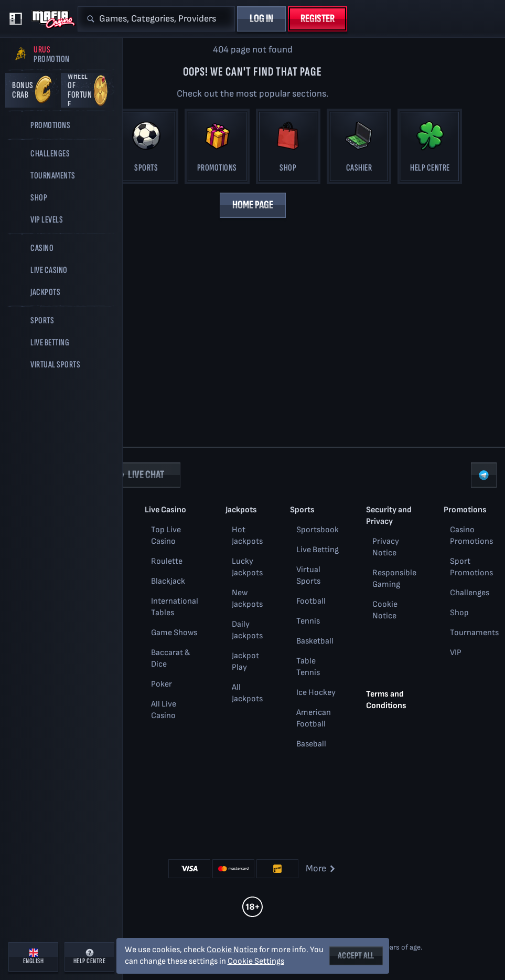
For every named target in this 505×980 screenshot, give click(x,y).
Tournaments (474, 633)
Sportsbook (318, 530)
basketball (315, 641)
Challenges (470, 593)
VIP (456, 653)
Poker (162, 684)
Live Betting (318, 550)
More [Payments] (321, 868)
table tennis (308, 667)
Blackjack (168, 581)
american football (314, 718)
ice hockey (316, 693)
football (311, 601)
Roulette (167, 561)
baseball (311, 744)
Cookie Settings (256, 962)
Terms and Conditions (386, 700)
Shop (459, 613)
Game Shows (174, 633)
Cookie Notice (232, 950)
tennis (308, 621)
